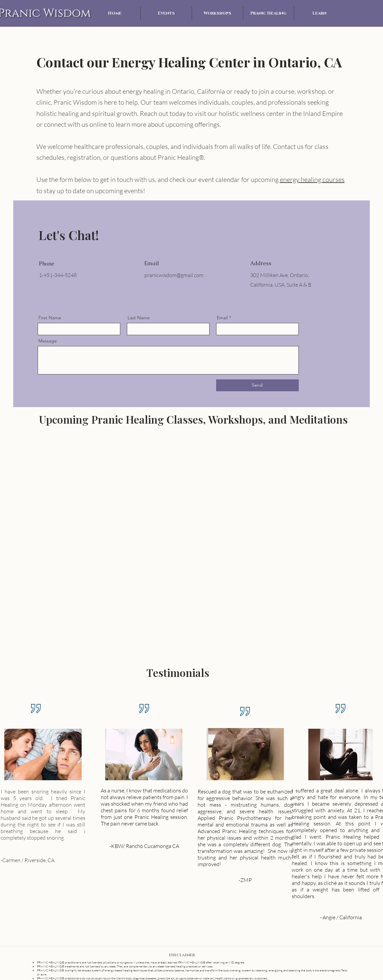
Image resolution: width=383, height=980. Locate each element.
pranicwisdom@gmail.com (174, 275)
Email (222, 318)
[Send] (257, 385)
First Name (50, 318)
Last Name (139, 318)
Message (48, 341)
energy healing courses (312, 179)
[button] (166, 13)
